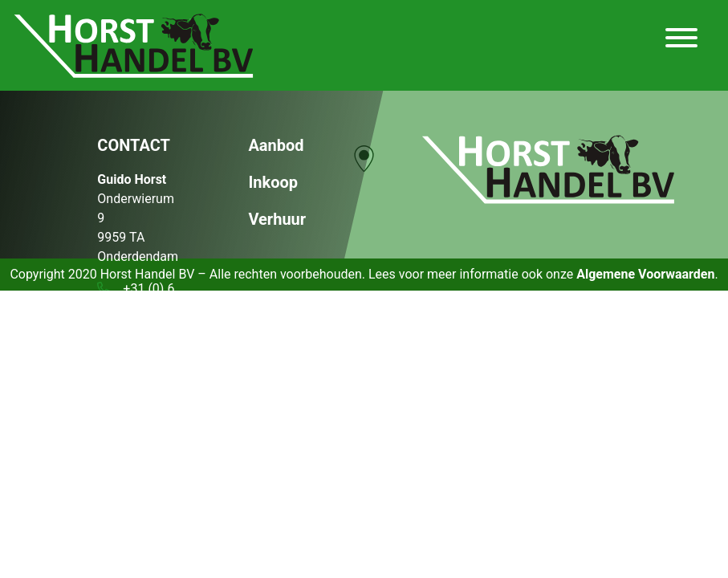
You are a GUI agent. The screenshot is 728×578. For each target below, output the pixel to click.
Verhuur (277, 219)
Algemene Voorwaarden (645, 274)
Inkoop (273, 182)
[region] (364, 172)
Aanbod (276, 145)
